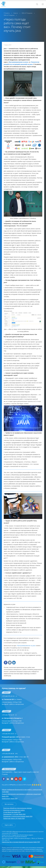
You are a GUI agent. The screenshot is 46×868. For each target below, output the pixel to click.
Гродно (7, 711)
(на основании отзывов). (17, 785)
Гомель (7, 730)
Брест (6, 750)
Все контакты (9, 804)
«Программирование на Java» (26, 646)
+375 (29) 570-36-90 (10, 754)
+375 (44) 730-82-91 (9, 715)
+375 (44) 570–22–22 (10, 696)
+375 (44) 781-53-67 (9, 734)
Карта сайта (9, 825)
